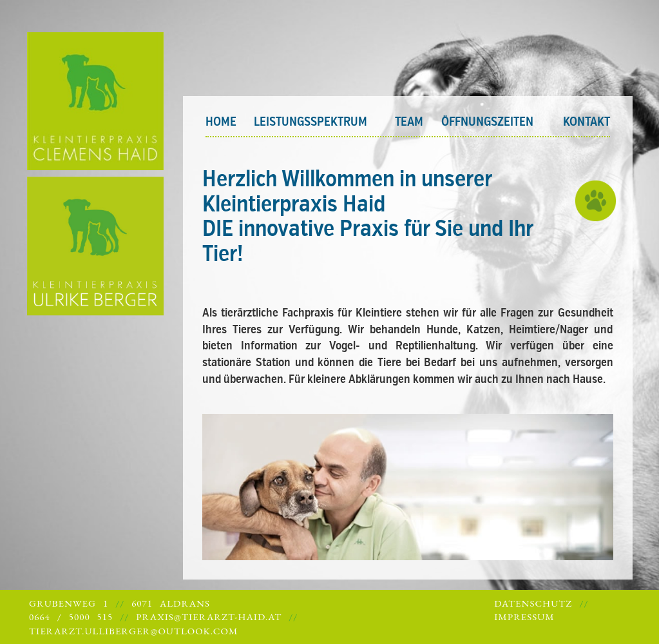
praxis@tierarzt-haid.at (209, 617)
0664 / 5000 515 (71, 617)
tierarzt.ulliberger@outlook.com (133, 631)
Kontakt (587, 122)
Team (409, 122)
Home (221, 122)
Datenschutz (533, 603)
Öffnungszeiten (487, 122)
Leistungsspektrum (310, 122)
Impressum (524, 617)
